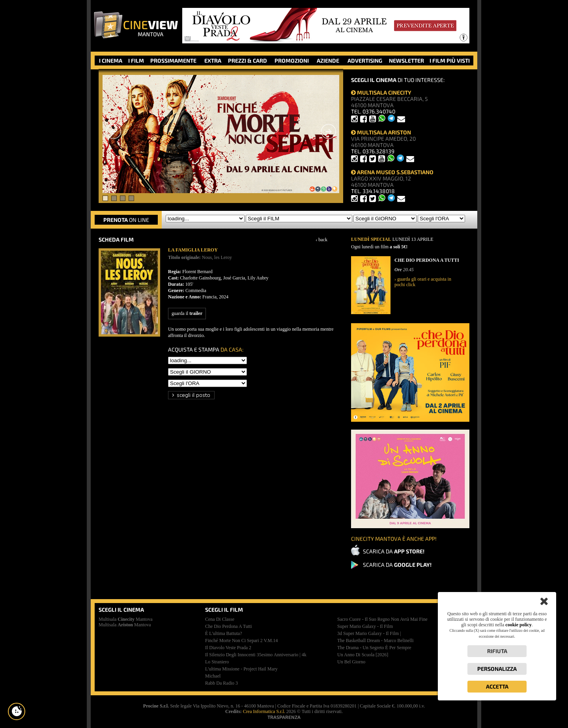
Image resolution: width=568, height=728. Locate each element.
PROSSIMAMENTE (173, 61)
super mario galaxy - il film (365, 626)
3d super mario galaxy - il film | (369, 633)
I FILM (136, 61)
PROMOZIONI (292, 61)
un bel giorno (351, 662)
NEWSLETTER (406, 61)
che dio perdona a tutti (229, 626)
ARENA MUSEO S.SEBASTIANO (392, 172)
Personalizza (497, 669)
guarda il (187, 313)
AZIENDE (328, 61)
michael (213, 676)
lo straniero (217, 662)
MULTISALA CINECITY (381, 92)
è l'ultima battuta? (223, 633)
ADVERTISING (365, 61)
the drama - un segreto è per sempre (374, 648)
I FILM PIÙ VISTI (450, 61)
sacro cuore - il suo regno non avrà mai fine (382, 619)
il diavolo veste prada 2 (228, 648)
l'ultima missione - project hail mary (241, 669)
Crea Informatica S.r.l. (264, 711)
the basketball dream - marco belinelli (376, 640)
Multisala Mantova (126, 619)
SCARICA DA (394, 551)
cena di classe (220, 619)
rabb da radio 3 (221, 683)
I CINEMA (111, 61)
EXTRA (213, 61)
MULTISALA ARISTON (381, 132)
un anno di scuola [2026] (363, 655)
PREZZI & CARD (248, 61)
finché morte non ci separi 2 (241, 640)
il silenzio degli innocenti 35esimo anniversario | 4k (256, 655)
